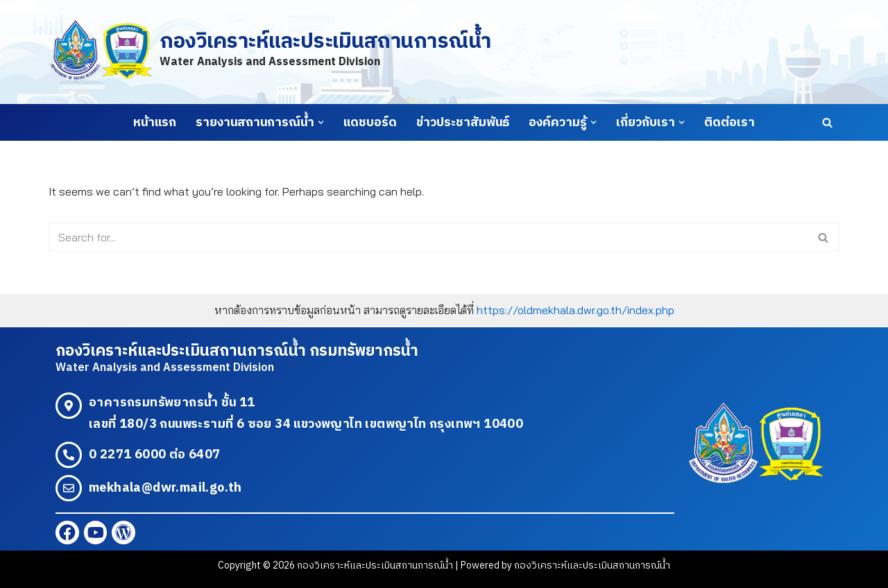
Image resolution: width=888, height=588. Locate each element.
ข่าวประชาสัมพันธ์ (463, 123)
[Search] (827, 122)
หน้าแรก (155, 123)
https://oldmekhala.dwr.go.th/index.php (575, 310)
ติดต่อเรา (729, 123)
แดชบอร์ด (370, 123)
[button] (321, 122)
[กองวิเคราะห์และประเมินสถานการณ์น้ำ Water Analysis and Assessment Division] (270, 52)
